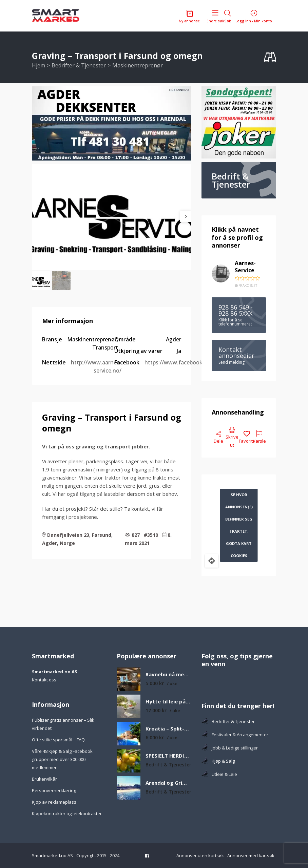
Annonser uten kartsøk (200, 855)
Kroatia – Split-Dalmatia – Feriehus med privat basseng (168, 729)
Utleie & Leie (219, 774)
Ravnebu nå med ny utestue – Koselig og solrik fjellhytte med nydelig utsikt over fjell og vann (168, 674)
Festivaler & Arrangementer (235, 735)
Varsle (259, 437)
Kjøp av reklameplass (54, 802)
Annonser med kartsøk (251, 855)
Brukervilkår (44, 779)
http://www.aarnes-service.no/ (96, 366)
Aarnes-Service (245, 267)
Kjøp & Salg (218, 761)
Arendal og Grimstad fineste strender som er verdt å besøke (168, 783)
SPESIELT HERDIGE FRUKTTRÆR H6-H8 (168, 756)
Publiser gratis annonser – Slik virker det (63, 724)
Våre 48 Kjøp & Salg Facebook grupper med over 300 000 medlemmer (62, 759)
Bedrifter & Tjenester (79, 65)
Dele (218, 437)
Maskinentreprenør (138, 65)
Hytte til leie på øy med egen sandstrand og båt (168, 702)
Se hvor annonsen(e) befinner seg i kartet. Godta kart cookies (239, 525)
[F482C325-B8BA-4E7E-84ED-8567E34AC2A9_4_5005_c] (112, 123)
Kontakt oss (44, 680)
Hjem (38, 65)
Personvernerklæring (54, 790)
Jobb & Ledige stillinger (230, 748)
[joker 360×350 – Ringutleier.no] (239, 123)
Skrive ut (232, 437)
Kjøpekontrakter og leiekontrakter (67, 813)
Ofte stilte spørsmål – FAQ (58, 740)
